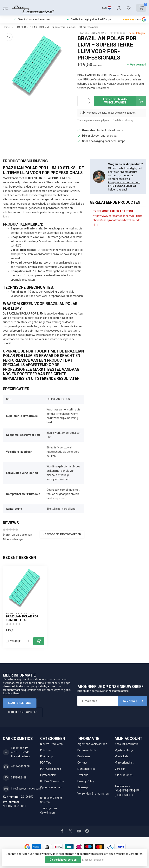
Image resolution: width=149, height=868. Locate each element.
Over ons (83, 775)
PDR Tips (46, 763)
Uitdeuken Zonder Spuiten (51, 800)
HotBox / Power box (52, 781)
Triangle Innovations (92, 33)
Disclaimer (84, 756)
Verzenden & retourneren (93, 794)
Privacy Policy (86, 781)
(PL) (117, 795)
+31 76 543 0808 (122, 186)
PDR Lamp (47, 756)
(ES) (124, 795)
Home (6, 27)
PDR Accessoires (51, 769)
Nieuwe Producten (51, 744)
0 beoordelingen (136, 33)
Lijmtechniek (48, 775)
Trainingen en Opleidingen (49, 810)
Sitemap (83, 787)
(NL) (117, 790)
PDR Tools (46, 750)
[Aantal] (29, 641)
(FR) (138, 790)
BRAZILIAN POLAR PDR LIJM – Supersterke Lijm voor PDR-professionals (57, 27)
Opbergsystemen (51, 787)
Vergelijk (15, 641)
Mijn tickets (122, 756)
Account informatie (127, 744)
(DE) (131, 790)
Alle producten (124, 775)
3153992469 (19, 777)
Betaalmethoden (88, 750)
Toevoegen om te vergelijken (93, 120)
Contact (82, 763)
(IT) (131, 795)
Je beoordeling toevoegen (62, 534)
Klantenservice (20, 703)
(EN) (124, 790)
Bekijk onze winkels (23, 712)
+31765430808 (20, 766)
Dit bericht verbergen (63, 860)
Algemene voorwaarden (92, 744)
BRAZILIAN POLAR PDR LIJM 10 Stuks (22, 618)
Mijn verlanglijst (124, 763)
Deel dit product (123, 120)
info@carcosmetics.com (124, 182)
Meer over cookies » (93, 860)
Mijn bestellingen (125, 750)
